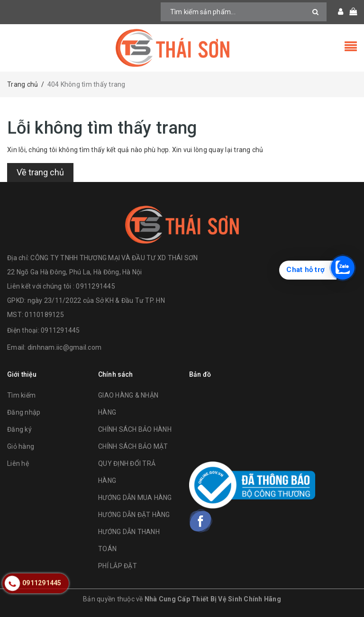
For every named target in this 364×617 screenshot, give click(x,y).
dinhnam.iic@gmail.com (64, 347)
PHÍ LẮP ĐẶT (118, 566)
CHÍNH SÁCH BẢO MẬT (133, 446)
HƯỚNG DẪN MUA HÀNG (135, 498)
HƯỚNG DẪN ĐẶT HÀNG (134, 515)
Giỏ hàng (21, 446)
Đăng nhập (24, 412)
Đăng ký (19, 429)
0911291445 (60, 330)
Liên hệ (18, 463)
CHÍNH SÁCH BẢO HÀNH (135, 429)
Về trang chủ (40, 172)
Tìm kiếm (21, 395)
